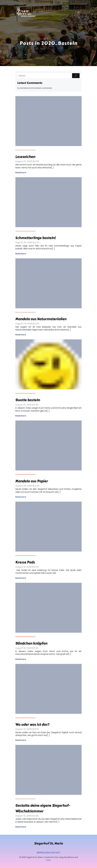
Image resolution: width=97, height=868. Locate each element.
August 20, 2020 (24, 486)
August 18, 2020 (24, 648)
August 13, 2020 (24, 816)
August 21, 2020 (24, 405)
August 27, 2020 (24, 161)
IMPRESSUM (43, 853)
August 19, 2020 (24, 567)
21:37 (37, 242)
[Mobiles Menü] (78, 12)
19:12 (36, 729)
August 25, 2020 (24, 242)
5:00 (37, 161)
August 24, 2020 (24, 324)
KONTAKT (55, 853)
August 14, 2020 (24, 729)
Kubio (49, 860)
